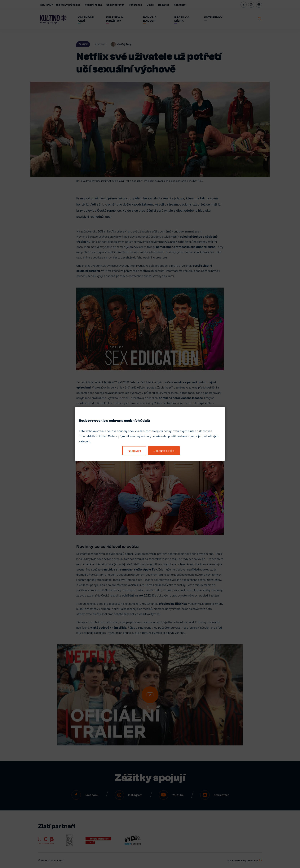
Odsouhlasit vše (164, 451)
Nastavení (134, 451)
